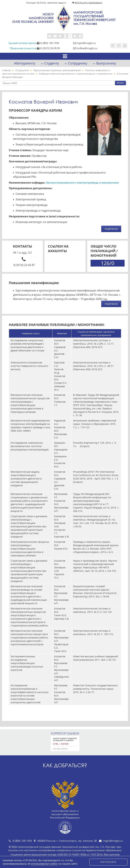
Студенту (52, 63)
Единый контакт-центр (22, 43)
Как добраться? (65, 765)
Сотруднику (78, 63)
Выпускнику (106, 63)
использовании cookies (44, 864)
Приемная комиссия (23, 48)
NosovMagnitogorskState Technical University (33, 18)
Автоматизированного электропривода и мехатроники (82, 183)
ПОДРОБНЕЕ (111, 229)
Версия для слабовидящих (88, 3)
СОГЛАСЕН (109, 862)
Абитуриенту (25, 63)
